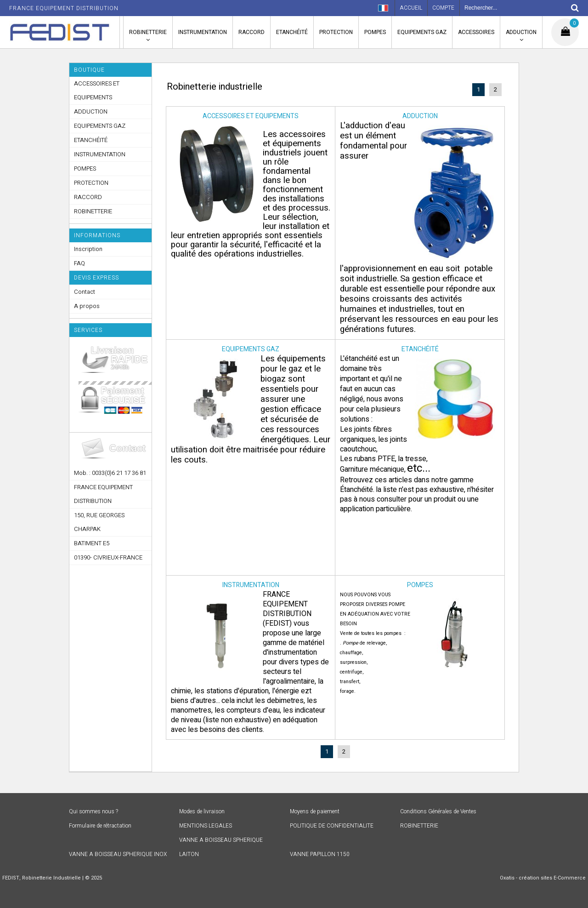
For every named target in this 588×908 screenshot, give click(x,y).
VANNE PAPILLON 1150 (320, 854)
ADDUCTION (521, 32)
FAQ (79, 263)
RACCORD (252, 32)
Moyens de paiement (315, 811)
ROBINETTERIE (148, 32)
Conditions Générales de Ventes (438, 811)
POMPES (375, 32)
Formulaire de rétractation (100, 826)
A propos (87, 306)
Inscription (88, 249)
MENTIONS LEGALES (206, 826)
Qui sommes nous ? (93, 811)
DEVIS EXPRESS (96, 278)
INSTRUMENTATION (203, 32)
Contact (85, 292)
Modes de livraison (202, 811)
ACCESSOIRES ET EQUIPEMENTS (97, 90)
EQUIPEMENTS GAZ (422, 32)
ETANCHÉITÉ (292, 32)
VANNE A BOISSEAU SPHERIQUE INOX (118, 854)
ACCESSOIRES (476, 32)
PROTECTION (336, 32)
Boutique (89, 70)
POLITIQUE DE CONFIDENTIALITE (332, 826)
